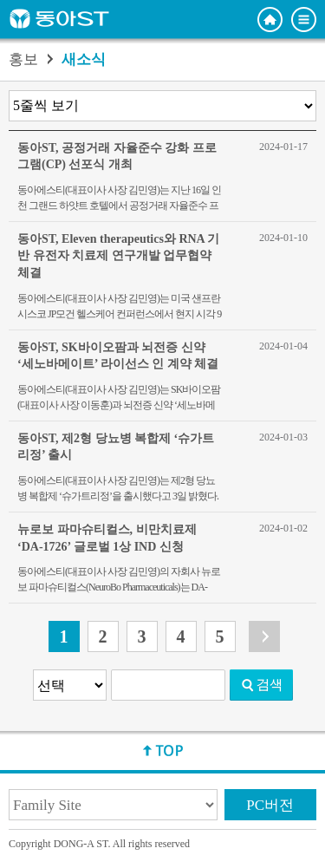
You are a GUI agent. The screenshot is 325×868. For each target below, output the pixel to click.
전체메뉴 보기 (304, 20)
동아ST (59, 19)
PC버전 (270, 805)
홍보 (23, 60)
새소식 (84, 60)
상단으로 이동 (163, 751)
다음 (264, 636)
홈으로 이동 (270, 20)
